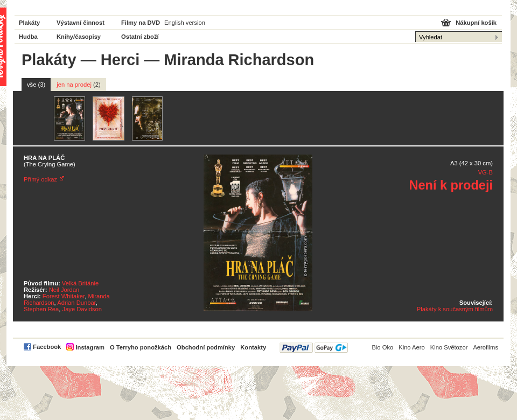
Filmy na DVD (141, 23)
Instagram (90, 347)
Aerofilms (485, 347)
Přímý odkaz (40, 179)
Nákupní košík (476, 23)
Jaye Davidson (82, 309)
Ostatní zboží (140, 37)
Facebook (47, 347)
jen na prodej (79, 85)
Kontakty (253, 347)
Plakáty (29, 23)
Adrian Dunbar (76, 303)
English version (185, 23)
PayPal (314, 348)
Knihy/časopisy (79, 37)
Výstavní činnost (81, 23)
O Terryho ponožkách (141, 347)
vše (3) (36, 85)
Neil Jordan (64, 290)
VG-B (485, 172)
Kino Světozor (449, 347)
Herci (120, 60)
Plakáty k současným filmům (455, 309)
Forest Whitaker (64, 296)
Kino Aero (412, 347)
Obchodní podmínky (206, 347)
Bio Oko (382, 347)
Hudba (28, 37)
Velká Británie (80, 283)
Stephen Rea (41, 309)
